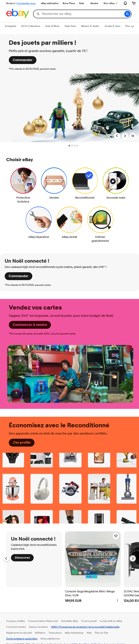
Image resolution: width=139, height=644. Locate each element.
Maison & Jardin (90, 26)
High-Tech (70, 26)
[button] (127, 14)
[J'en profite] (22, 443)
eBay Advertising (74, 633)
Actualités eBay (70, 621)
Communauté (89, 621)
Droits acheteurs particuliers (22, 639)
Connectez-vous (26, 3)
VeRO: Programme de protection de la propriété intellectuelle (85, 627)
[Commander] (23, 60)
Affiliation (40, 633)
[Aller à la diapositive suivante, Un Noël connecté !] (133, 558)
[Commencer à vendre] (30, 325)
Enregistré (10, 26)
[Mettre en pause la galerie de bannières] (133, 136)
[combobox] (82, 14)
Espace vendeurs (38, 627)
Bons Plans (69, 3)
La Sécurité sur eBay (111, 621)
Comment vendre (16, 627)
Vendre (94, 3)
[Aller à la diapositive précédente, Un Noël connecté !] (6, 558)
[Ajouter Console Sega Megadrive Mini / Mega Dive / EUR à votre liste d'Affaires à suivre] (116, 536)
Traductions (55, 633)
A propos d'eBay (16, 621)
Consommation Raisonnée (43, 621)
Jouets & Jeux (112, 26)
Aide (81, 3)
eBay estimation (50, 3)
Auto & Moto (52, 26)
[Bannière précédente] (117, 136)
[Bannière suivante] (125, 136)
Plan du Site (101, 633)
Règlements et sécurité (19, 633)
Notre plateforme (50, 639)
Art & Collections (31, 26)
